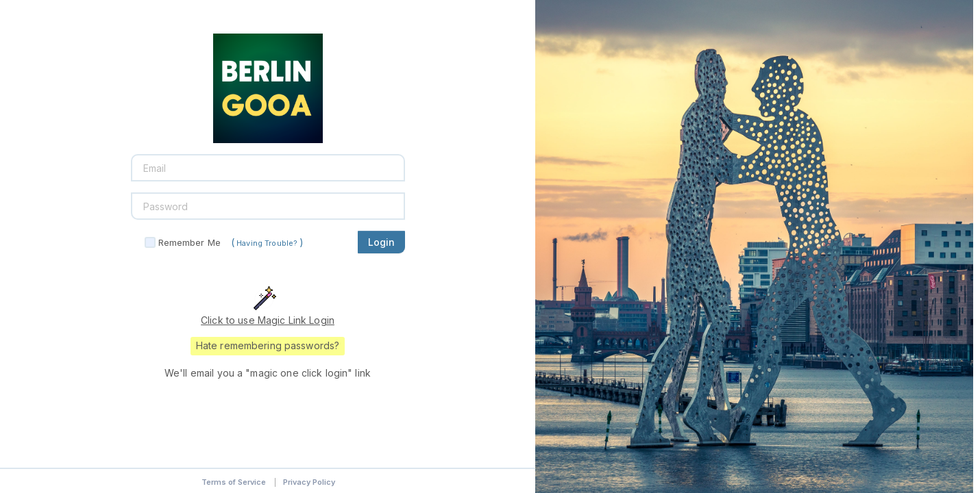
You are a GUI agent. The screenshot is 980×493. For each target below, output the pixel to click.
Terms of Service (234, 482)
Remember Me (189, 242)
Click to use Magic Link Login (268, 320)
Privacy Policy (309, 482)
